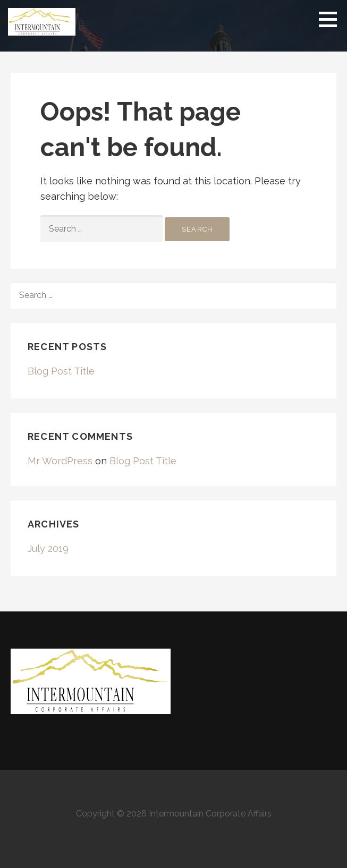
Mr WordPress (60, 461)
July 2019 (48, 548)
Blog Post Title (61, 371)
